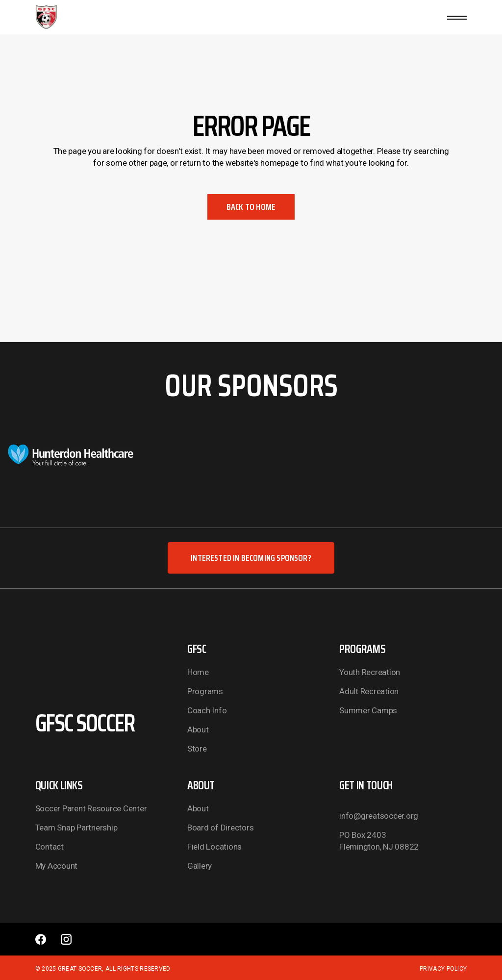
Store (197, 749)
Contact (50, 847)
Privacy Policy (443, 969)
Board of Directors (220, 828)
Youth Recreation (370, 672)
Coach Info (207, 710)
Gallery (200, 866)
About (198, 729)
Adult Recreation (369, 691)
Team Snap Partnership (76, 828)
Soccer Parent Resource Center (91, 808)
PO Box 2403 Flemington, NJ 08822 (379, 841)
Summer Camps (368, 710)
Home (198, 672)
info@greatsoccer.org (379, 816)
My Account (56, 866)
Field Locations (214, 847)
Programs (205, 691)
